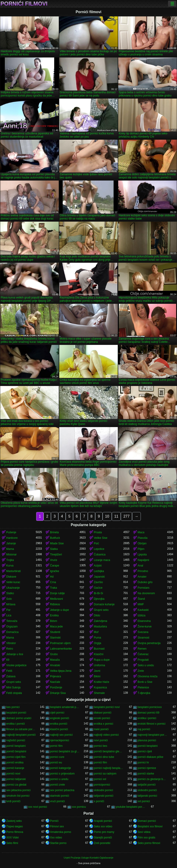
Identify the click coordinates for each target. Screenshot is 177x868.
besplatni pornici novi (107, 707)
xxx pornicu (79, 807)
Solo (9, 599)
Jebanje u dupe (59, 610)
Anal (140, 566)
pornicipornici (102, 785)
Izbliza (142, 615)
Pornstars (143, 588)
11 (116, 516)
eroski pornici (102, 718)
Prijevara (55, 676)
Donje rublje (57, 593)
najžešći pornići (16, 740)
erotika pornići (59, 724)
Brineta (54, 532)
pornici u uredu (59, 779)
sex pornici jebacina (62, 790)
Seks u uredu (146, 665)
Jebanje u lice (15, 654)
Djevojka (99, 599)
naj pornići (144, 729)
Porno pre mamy (104, 832)
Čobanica (100, 555)
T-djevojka (144, 693)
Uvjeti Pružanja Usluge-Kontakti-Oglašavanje (88, 858)
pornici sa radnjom (105, 774)
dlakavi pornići (103, 713)
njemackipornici (60, 740)
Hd (52, 577)
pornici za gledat (16, 785)
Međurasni (56, 599)
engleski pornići (60, 718)
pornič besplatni (16, 746)
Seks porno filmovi (149, 843)
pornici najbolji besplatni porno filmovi (109, 768)
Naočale (55, 682)
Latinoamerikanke (61, 649)
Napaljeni (143, 560)
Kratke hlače (102, 682)
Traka (53, 588)
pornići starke (146, 774)
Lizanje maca (102, 560)
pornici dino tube (104, 757)
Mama (10, 549)
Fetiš (9, 671)
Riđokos (55, 604)
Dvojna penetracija (149, 643)
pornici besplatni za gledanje (65, 751)
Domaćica (12, 632)
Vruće (54, 560)
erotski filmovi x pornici (152, 724)
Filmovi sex (57, 826)
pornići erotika (15, 763)
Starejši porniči (103, 838)
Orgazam (12, 627)
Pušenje (11, 532)
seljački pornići (147, 785)
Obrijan (142, 543)
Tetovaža (12, 621)
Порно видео (15, 826)
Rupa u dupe (102, 660)
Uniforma (99, 665)
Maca (141, 532)
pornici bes (100, 746)
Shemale (99, 693)
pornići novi (13, 774)
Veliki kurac (13, 582)
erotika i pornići (16, 724)
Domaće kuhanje (104, 604)
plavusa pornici (147, 740)
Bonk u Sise (145, 682)
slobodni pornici (103, 790)
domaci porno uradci (19, 718)
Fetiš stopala (14, 693)
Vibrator (11, 643)
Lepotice (99, 549)
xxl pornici (144, 801)
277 (126, 516)
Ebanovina (144, 621)
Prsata (98, 532)
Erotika (54, 615)
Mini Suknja (13, 687)
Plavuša (143, 538)
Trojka (10, 560)
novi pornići (101, 740)
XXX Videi (12, 838)
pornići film (100, 763)
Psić (96, 543)
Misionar (11, 555)
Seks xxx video (103, 826)
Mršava (11, 604)
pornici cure (57, 757)
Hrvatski (55, 665)
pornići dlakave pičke (150, 757)
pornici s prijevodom (62, 774)
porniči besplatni (16, 751)
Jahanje (11, 543)
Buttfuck (55, 538)
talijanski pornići (104, 796)
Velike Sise (101, 538)
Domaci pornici (147, 821)
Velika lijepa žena (61, 671)
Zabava (11, 676)
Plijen (141, 549)
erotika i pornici (147, 718)
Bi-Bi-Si (98, 593)
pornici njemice (147, 768)
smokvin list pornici (18, 796)
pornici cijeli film (16, 757)
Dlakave (11, 577)
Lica (9, 615)
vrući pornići (57, 801)
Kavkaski (143, 610)
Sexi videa (144, 832)
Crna (53, 582)
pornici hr (143, 763)
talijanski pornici (147, 796)
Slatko (10, 593)
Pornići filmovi (24, 4)
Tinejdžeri (56, 555)
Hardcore (12, 538)
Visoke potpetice (16, 665)
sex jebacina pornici (18, 790)
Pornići (54, 821)
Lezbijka (99, 571)
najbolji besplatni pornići (21, 735)
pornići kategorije (60, 768)
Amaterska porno (60, 832)
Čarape (55, 566)
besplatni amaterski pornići (65, 707)
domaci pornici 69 (148, 713)
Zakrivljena (100, 621)
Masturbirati (13, 571)
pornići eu (56, 763)
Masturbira (100, 627)
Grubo (54, 654)
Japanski (99, 577)
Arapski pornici (103, 821)
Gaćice (98, 588)
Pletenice (143, 687)
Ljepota (142, 555)
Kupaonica (100, 687)
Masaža (55, 660)
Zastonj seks (14, 821)
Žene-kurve (145, 627)
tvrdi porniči (13, 801)
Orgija (97, 643)
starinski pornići (60, 796)
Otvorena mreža (147, 676)
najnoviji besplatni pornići (152, 735)
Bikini (97, 676)
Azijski (98, 566)
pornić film (56, 746)
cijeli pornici (57, 713)
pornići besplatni (148, 746)
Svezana (143, 632)
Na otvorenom (146, 593)
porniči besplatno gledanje (109, 751)
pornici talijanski (16, 779)
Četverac (143, 654)
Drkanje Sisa (58, 693)
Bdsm (54, 621)
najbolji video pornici (106, 735)
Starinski (55, 638)
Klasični (99, 654)
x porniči (99, 801)
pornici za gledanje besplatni (152, 779)
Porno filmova (15, 832)
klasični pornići (59, 729)
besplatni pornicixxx (150, 707)
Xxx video (56, 838)
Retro (10, 649)
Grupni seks (101, 610)
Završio (98, 582)
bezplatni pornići (16, 713)
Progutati (143, 660)
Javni (97, 671)
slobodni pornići (147, 790)
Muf (96, 632)
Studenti (55, 632)
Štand (141, 599)
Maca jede (56, 627)
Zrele (141, 671)
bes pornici (13, 707)
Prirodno (143, 571)
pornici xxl (100, 779)
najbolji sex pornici (61, 735)
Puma (97, 638)
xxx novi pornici (38, 807)
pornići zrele (58, 785)
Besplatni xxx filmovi (150, 826)
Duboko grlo (145, 582)
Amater (142, 577)
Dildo (97, 615)
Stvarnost (143, 638)
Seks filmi (12, 843)
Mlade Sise (57, 543)
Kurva (10, 566)
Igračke (55, 571)
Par (8, 610)
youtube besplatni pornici (130, 807)
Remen (142, 649)
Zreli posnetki (102, 843)
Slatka (54, 549)
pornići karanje (15, 768)
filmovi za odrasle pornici (21, 729)
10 (107, 516)
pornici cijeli (145, 751)
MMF (141, 604)
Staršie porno (58, 843)
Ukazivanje (13, 588)
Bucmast (99, 649)
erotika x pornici (103, 724)
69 (8, 660)
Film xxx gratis (146, 838)
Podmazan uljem (60, 643)
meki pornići (101, 729)
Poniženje (56, 687)
